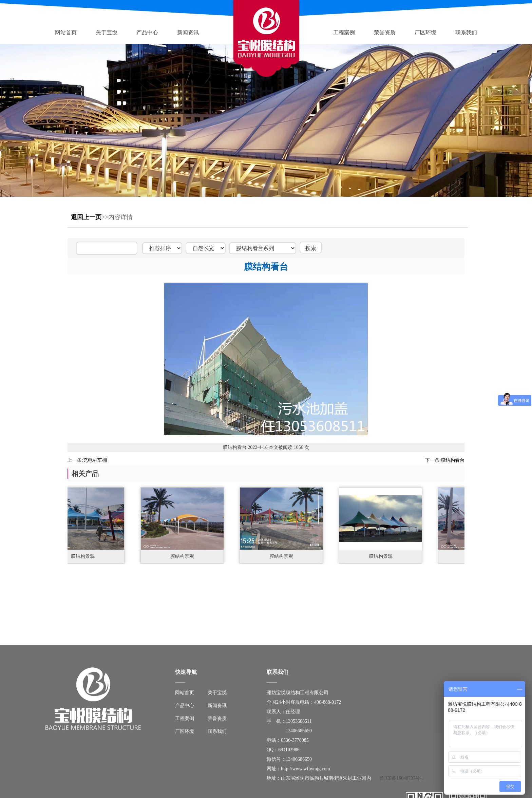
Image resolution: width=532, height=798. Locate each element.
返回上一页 (86, 217)
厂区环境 (425, 32)
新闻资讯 (188, 32)
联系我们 (466, 32)
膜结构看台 (453, 460)
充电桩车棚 (95, 460)
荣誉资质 (385, 32)
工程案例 (344, 32)
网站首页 (66, 32)
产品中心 (147, 32)
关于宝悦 (107, 32)
